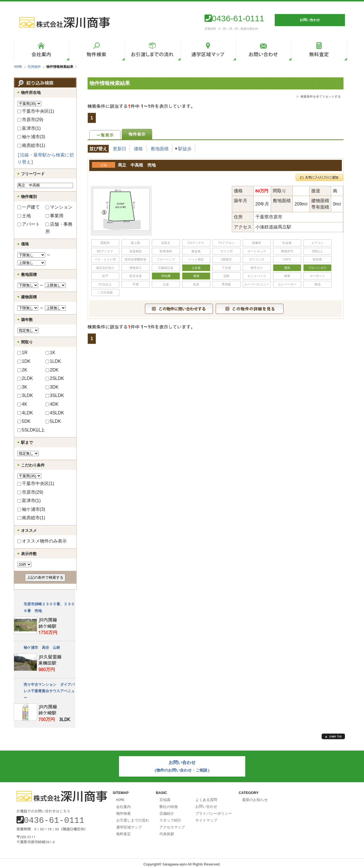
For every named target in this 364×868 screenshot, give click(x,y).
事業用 (54, 216)
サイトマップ (206, 818)
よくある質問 (206, 798)
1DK (24, 361)
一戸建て (29, 207)
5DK (24, 421)
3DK (52, 387)
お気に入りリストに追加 (319, 176)
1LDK (53, 361)
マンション (59, 207)
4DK (52, 404)
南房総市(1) (31, 145)
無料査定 (123, 831)
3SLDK (55, 395)
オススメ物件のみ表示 (42, 541)
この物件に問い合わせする (179, 308)
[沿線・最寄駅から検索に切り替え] (46, 159)
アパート (29, 224)
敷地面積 (160, 149)
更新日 (120, 149)
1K (51, 353)
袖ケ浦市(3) (31, 137)
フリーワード (33, 174)
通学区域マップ (129, 825)
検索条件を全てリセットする (321, 96)
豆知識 (165, 798)
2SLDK (55, 378)
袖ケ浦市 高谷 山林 (42, 648)
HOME (18, 67)
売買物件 (34, 67)
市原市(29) (30, 120)
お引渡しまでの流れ (133, 818)
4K (22, 404)
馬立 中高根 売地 (137, 164)
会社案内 (123, 805)
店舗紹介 (167, 812)
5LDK (53, 421)
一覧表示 (105, 134)
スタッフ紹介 (170, 818)
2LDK (25, 378)
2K (22, 370)
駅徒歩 (185, 149)
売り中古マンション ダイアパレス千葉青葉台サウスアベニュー (49, 691)
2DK (52, 370)
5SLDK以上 (31, 430)
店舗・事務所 (59, 228)
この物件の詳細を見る (250, 308)
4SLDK (55, 413)
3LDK (25, 395)
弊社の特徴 (169, 805)
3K (22, 387)
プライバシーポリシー (214, 812)
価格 (138, 149)
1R (22, 353)
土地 (24, 216)
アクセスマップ (172, 825)
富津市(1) (29, 128)
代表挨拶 (167, 831)
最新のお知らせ (255, 798)
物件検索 (123, 812)
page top (333, 736)
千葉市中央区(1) (36, 111)
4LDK (25, 413)
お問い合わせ (206, 805)
